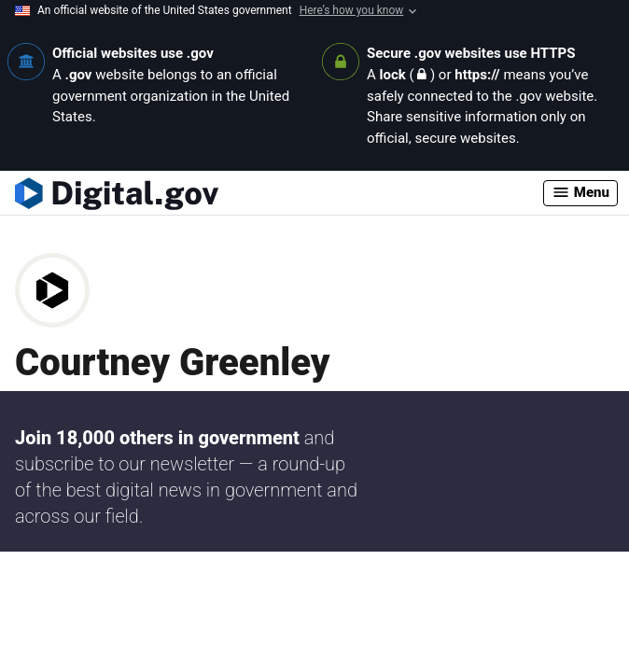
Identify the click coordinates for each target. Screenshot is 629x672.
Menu (580, 192)
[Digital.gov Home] (279, 193)
